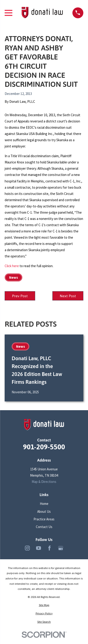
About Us (44, 511)
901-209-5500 (44, 447)
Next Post (68, 296)
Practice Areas (44, 519)
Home (44, 504)
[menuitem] (44, 605)
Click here (12, 266)
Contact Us (44, 527)
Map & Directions (44, 482)
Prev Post (20, 296)
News (14, 277)
